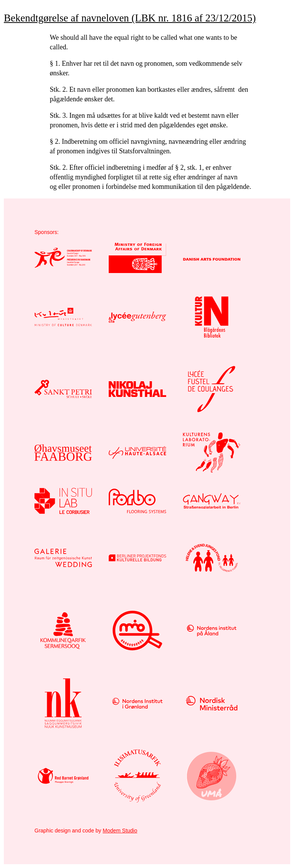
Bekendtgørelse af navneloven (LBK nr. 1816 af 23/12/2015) (130, 18)
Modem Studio (120, 831)
